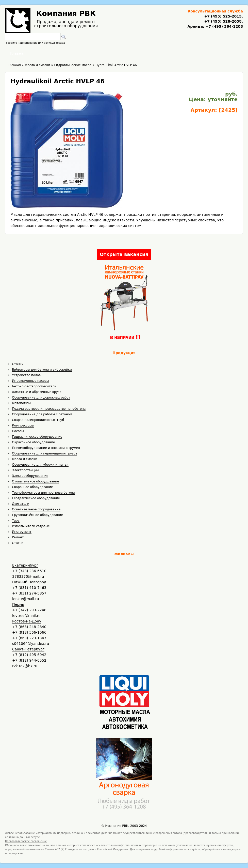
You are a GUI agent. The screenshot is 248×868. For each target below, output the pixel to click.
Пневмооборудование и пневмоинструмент (47, 448)
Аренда (90, 53)
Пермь (18, 604)
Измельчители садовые (31, 526)
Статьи (18, 543)
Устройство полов (26, 375)
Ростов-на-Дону (27, 621)
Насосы (18, 431)
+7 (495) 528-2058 (223, 21)
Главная (61, 53)
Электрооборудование (30, 476)
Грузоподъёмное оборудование (37, 515)
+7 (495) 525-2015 (223, 16)
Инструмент (22, 532)
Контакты (183, 53)
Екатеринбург (25, 565)
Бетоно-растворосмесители (34, 386)
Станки (18, 364)
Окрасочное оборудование (33, 442)
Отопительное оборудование (35, 481)
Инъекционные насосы (30, 381)
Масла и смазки (24, 459)
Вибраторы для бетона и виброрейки (42, 370)
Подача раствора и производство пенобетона (49, 409)
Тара (16, 521)
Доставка (151, 53)
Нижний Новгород (29, 582)
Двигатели (21, 504)
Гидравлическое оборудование (37, 437)
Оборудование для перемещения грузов (45, 453)
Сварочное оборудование (32, 487)
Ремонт (18, 537)
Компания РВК (66, 14)
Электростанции (25, 470)
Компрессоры (23, 425)
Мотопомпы (21, 403)
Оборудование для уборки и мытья (40, 465)
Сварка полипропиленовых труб (38, 420)
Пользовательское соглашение (26, 841)
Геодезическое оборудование (36, 498)
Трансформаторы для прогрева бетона (43, 493)
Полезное (119, 53)
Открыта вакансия (124, 254)
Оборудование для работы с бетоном (42, 414)
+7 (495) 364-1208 (224, 26)
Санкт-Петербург (28, 649)
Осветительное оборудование (36, 509)
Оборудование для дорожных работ (41, 398)
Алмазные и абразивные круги (37, 392)
